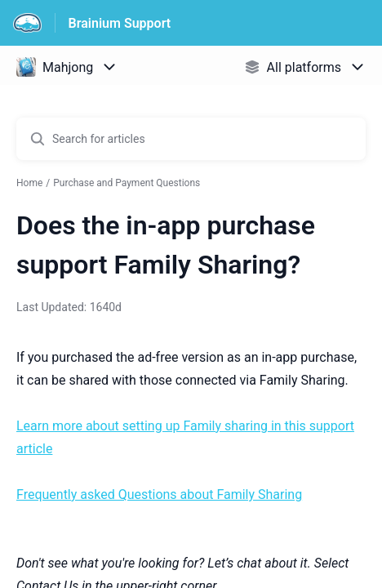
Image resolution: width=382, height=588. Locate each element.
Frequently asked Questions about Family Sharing (159, 494)
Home (29, 183)
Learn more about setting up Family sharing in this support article (185, 437)
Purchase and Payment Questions (127, 183)
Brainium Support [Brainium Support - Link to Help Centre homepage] (120, 23)
